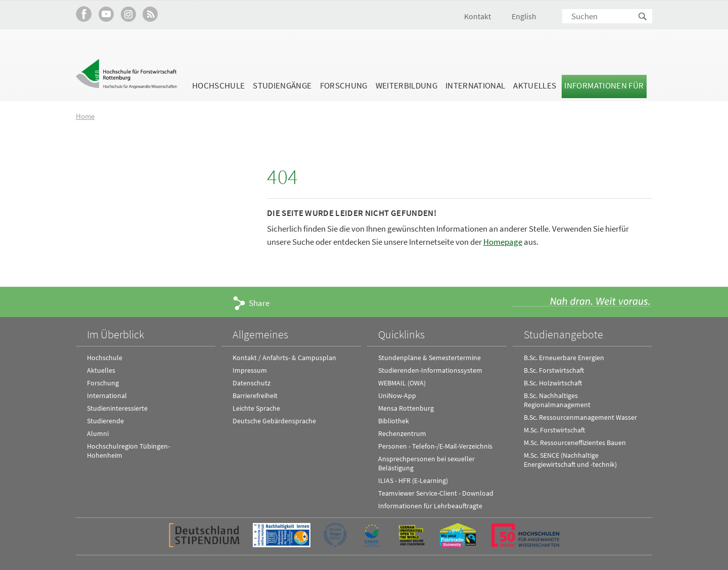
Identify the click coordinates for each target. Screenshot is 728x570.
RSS (150, 14)
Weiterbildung (406, 85)
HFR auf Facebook (84, 14)
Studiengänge (282, 85)
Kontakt (477, 16)
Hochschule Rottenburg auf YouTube (106, 14)
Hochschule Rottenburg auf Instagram (128, 14)
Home (85, 116)
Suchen (643, 17)
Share (259, 302)
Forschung (344, 85)
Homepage (503, 241)
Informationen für (604, 85)
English (524, 16)
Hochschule (218, 85)
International (475, 85)
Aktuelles (535, 85)
